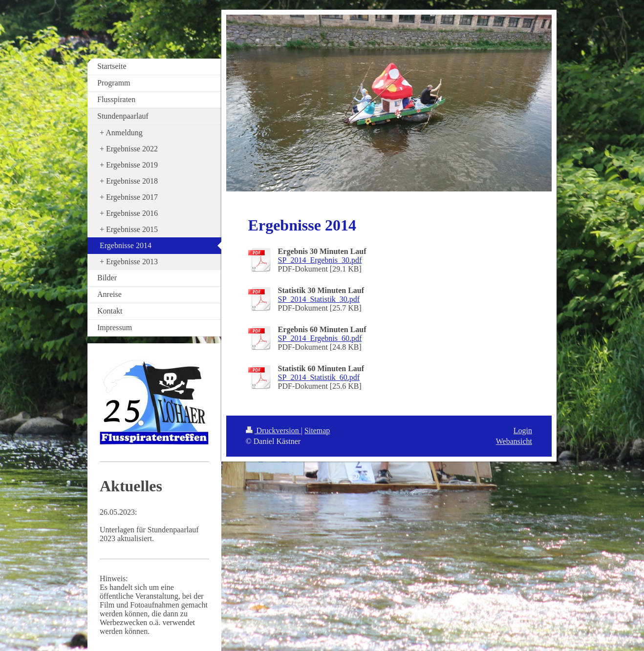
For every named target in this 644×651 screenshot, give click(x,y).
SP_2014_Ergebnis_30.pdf (320, 260)
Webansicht (514, 441)
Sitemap (317, 430)
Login (523, 430)
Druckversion (273, 430)
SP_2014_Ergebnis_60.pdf (320, 338)
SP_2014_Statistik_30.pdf (319, 299)
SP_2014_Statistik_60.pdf (319, 377)
